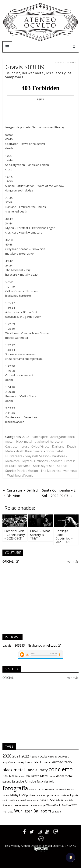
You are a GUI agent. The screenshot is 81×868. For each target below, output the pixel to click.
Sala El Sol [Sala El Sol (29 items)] (47, 800)
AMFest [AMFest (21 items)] (63, 756)
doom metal (54, 451)
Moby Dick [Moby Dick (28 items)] (18, 795)
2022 (26, 437)
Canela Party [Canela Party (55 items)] (37, 770)
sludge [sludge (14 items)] (42, 805)
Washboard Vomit (20, 475)
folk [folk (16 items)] (51, 781)
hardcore (59, 456)
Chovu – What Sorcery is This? (40, 535)
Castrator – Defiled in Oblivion (20, 493)
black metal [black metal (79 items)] (14, 770)
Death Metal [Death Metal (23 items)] (39, 776)
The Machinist (51, 471)
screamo (24, 466)
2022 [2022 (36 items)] (25, 756)
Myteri (27, 461)
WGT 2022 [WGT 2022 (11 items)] (8, 812)
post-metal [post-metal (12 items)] (53, 795)
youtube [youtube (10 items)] (56, 812)
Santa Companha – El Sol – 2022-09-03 (59, 493)
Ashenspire (40, 437)
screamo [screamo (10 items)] (16, 805)
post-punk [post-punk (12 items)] (66, 795)
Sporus (62, 466)
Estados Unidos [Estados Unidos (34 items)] (24, 781)
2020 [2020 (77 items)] (7, 756)
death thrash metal (30, 451)
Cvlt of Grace (40, 446)
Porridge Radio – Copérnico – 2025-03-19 (64, 536)
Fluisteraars (14, 456)
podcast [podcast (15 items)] (31, 795)
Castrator (12, 446)
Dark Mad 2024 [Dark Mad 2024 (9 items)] (23, 776)
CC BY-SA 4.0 (68, 846)
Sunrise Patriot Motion (22, 471)
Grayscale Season (37, 456)
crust (25, 446)
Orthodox (41, 461)
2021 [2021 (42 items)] (16, 756)
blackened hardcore (49, 441)
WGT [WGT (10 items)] (74, 805)
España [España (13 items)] (7, 782)
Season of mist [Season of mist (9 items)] (29, 805)
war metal (70, 471)
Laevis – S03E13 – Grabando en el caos (32, 645)
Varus (73, 62)
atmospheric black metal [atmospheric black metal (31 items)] (33, 762)
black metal (24, 441)
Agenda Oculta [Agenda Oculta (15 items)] (39, 757)
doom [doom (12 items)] (52, 776)
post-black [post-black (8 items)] (42, 795)
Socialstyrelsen (44, 466)
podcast (56, 461)
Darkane (58, 446)
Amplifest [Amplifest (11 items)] (8, 763)
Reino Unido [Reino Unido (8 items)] (33, 801)
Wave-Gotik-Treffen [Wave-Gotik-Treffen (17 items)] (59, 805)
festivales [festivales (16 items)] (43, 781)
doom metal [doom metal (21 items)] (64, 776)
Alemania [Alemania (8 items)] (53, 757)
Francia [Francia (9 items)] (32, 789)
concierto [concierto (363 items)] (61, 769)
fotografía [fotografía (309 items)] (15, 788)
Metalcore (12, 461)
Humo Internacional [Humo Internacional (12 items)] (60, 789)
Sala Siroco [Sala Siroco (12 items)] (62, 800)
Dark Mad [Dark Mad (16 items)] (9, 776)
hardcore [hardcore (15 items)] (42, 789)
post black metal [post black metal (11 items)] (17, 800)
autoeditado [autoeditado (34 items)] (62, 762)
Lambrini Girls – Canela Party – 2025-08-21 (15, 535)
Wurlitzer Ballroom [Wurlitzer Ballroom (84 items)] (33, 811)
